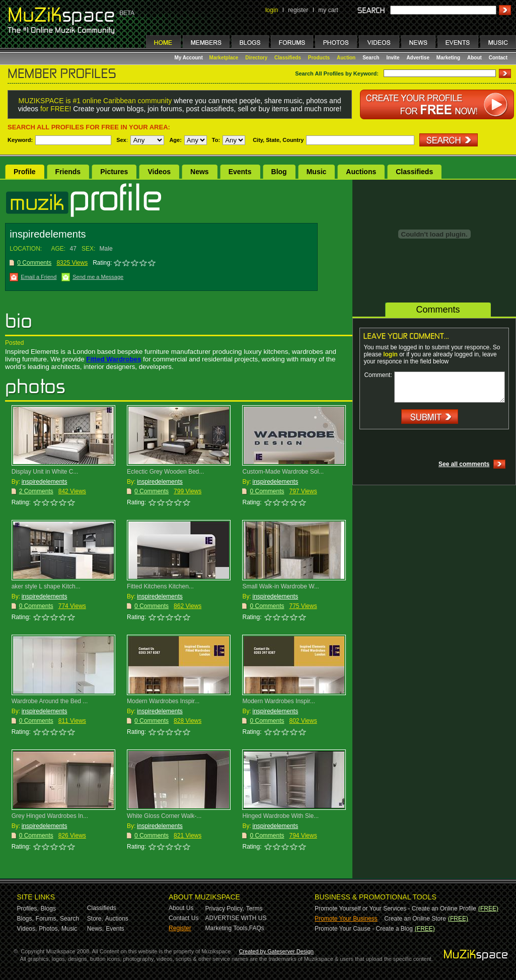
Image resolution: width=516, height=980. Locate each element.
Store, (95, 919)
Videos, (27, 929)
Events (240, 172)
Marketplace (224, 58)
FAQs (257, 928)
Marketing (448, 58)
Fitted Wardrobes (114, 359)
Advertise (418, 58)
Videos (159, 172)
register (298, 10)
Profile (25, 172)
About (474, 58)
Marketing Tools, (227, 928)
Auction (346, 58)
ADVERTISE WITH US (236, 918)
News (200, 172)
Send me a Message (98, 277)
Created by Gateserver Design (276, 951)
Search (371, 58)
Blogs (48, 909)
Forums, (47, 919)
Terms (254, 909)
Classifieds (288, 58)
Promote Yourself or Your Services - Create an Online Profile (395, 909)
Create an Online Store (415, 919)
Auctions (361, 172)
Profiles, (28, 909)
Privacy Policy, (225, 909)
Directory (256, 58)
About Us (181, 908)
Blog (279, 172)
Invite (393, 58)
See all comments (464, 464)
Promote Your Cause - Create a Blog (364, 929)
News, (95, 929)
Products (319, 58)
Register (180, 928)
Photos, (49, 929)
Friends (68, 172)
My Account (190, 58)
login (272, 10)
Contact (498, 58)
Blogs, (25, 919)
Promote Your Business (346, 919)
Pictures (114, 172)
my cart (328, 10)
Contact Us (183, 918)
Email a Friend (39, 277)
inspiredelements (45, 482)
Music (317, 172)
